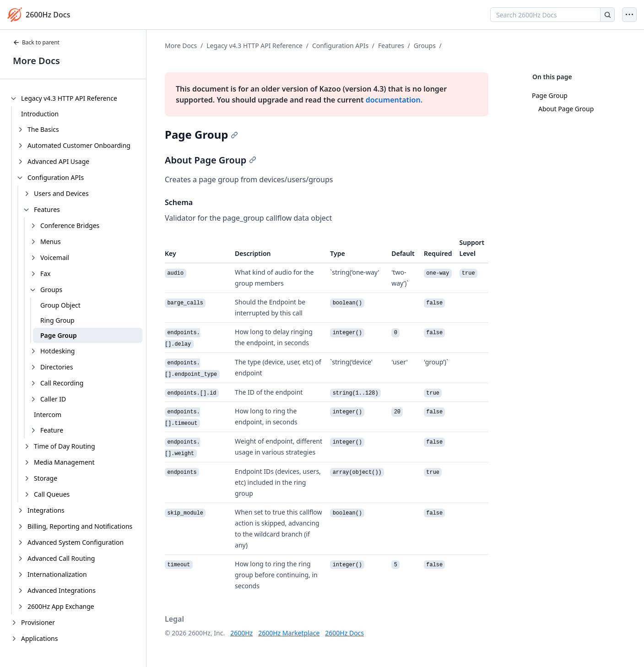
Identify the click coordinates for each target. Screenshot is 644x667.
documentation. (394, 100)
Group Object (60, 305)
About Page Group (566, 109)
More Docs (36, 61)
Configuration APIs (340, 46)
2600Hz (241, 633)
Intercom (48, 415)
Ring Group (57, 320)
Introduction (40, 114)
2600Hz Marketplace (289, 633)
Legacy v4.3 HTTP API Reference (254, 46)
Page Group (59, 335)
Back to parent (36, 42)
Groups (425, 46)
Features (391, 46)
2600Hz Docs (344, 633)
